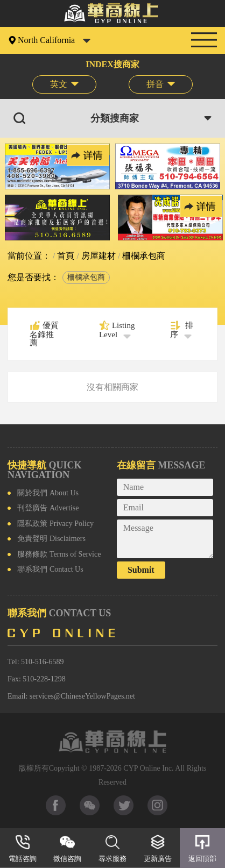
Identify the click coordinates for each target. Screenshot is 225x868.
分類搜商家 (115, 118)
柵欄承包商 (86, 277)
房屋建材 (97, 256)
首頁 (65, 256)
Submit (141, 570)
